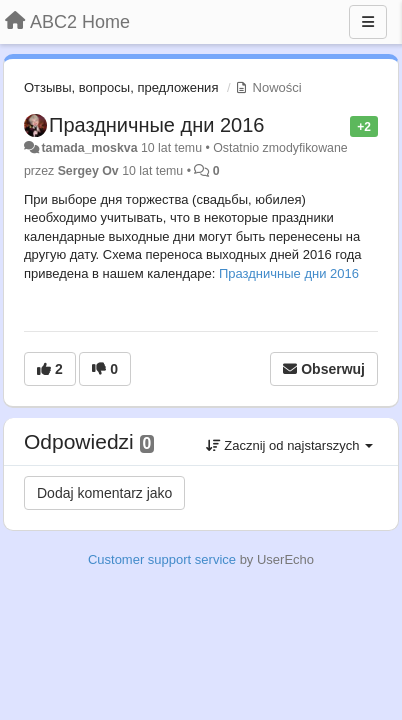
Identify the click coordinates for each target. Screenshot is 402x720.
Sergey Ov (88, 171)
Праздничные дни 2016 (156, 125)
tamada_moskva (89, 148)
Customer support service (162, 559)
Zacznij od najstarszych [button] (289, 445)
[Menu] (368, 22)
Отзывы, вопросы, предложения (121, 87)
